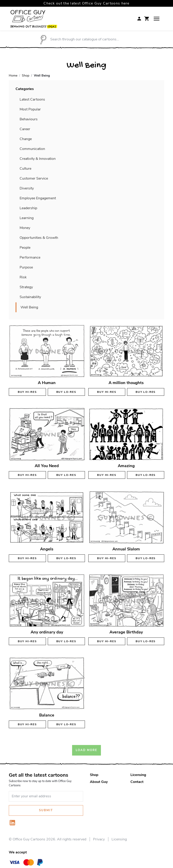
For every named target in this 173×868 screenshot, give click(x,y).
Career (25, 129)
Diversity (27, 188)
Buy (27, 392)
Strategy (26, 287)
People (25, 248)
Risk (23, 277)
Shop (94, 775)
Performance (30, 257)
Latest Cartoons (32, 99)
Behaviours (29, 119)
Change (26, 139)
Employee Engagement (38, 198)
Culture (25, 169)
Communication (32, 149)
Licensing (138, 775)
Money (25, 228)
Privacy (99, 839)
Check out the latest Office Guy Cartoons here (86, 3)
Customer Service (34, 178)
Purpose (26, 267)
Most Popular (30, 109)
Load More (86, 750)
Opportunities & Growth (39, 238)
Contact (137, 782)
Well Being (29, 307)
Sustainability (30, 297)
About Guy (99, 782)
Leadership (28, 208)
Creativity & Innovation (38, 159)
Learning (27, 218)
